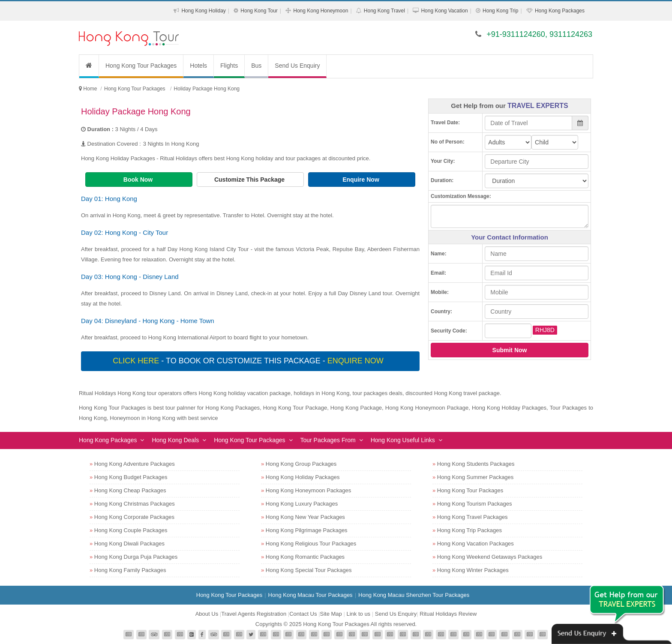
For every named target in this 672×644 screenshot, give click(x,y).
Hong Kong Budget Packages (131, 477)
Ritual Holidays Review (448, 614)
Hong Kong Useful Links (403, 440)
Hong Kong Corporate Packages (134, 517)
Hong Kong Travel (384, 11)
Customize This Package (250, 180)
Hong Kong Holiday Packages (303, 477)
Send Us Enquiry (297, 66)
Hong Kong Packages (560, 11)
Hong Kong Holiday (203, 11)
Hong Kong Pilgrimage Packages (307, 530)
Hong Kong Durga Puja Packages (136, 557)
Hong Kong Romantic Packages (305, 557)
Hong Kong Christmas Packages (135, 504)
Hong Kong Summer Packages (475, 477)
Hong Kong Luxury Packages (302, 504)
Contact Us (303, 614)
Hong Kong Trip (500, 11)
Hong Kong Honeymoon (321, 11)
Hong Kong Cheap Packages (130, 490)
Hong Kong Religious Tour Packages (311, 544)
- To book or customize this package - (249, 361)
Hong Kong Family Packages (130, 570)
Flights (229, 66)
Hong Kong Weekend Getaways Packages (490, 557)
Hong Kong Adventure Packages (135, 464)
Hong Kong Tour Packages (141, 66)
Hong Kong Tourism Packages (475, 504)
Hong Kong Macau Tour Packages (310, 595)
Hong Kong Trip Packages (469, 530)
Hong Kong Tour (259, 11)
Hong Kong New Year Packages (305, 517)
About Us (207, 614)
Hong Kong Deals (175, 440)
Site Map (331, 614)
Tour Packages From (328, 440)
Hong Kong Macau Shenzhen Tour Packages (414, 595)
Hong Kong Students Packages (476, 464)
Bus (256, 66)
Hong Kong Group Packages (301, 464)
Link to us (358, 614)
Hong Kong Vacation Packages (475, 544)
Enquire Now (361, 180)
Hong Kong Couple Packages (131, 530)
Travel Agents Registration (254, 614)
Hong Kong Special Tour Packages (309, 570)
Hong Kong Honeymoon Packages (308, 490)
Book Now (139, 180)
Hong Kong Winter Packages (473, 570)
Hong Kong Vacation (444, 11)
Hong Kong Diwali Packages (129, 544)
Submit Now (510, 350)
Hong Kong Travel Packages (472, 517)
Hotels (198, 66)
